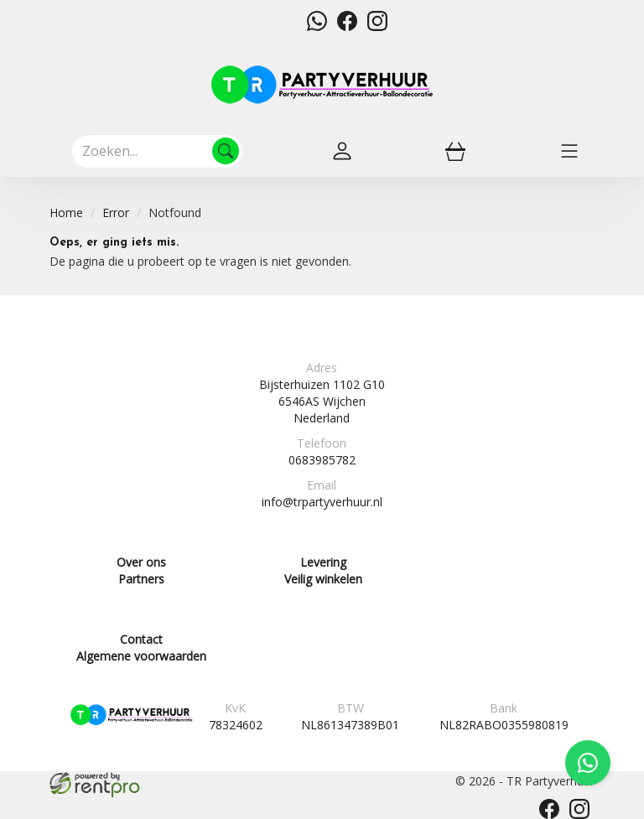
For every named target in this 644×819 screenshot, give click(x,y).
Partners (141, 579)
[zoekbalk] (157, 151)
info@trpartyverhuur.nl (322, 502)
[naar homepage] (322, 85)
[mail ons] (287, 26)
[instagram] (377, 26)
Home (66, 213)
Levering (323, 562)
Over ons (141, 562)
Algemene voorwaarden (141, 656)
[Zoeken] (226, 151)
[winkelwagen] (455, 151)
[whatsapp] (317, 26)
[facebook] (347, 26)
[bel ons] (257, 26)
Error (116, 213)
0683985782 (322, 460)
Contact (141, 639)
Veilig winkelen (323, 579)
